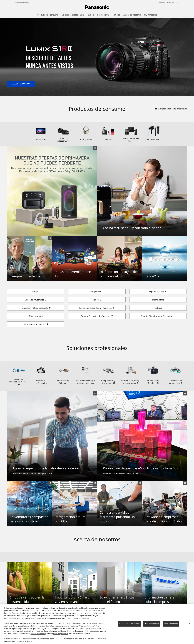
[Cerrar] (190, 624)
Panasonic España (22, 3)
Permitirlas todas (171, 624)
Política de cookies (38, 634)
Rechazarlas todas (152, 624)
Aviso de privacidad (61, 634)
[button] (41, 134)
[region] (97, 624)
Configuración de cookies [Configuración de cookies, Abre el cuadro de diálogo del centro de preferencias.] (129, 624)
